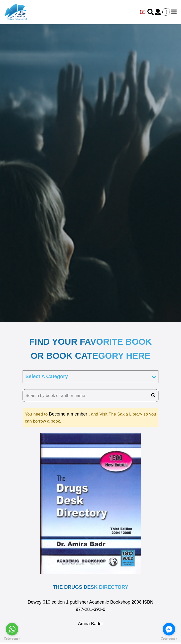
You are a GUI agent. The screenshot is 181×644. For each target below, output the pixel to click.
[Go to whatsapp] (12, 629)
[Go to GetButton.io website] (12, 639)
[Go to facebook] (169, 629)
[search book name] (90, 396)
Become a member (69, 414)
